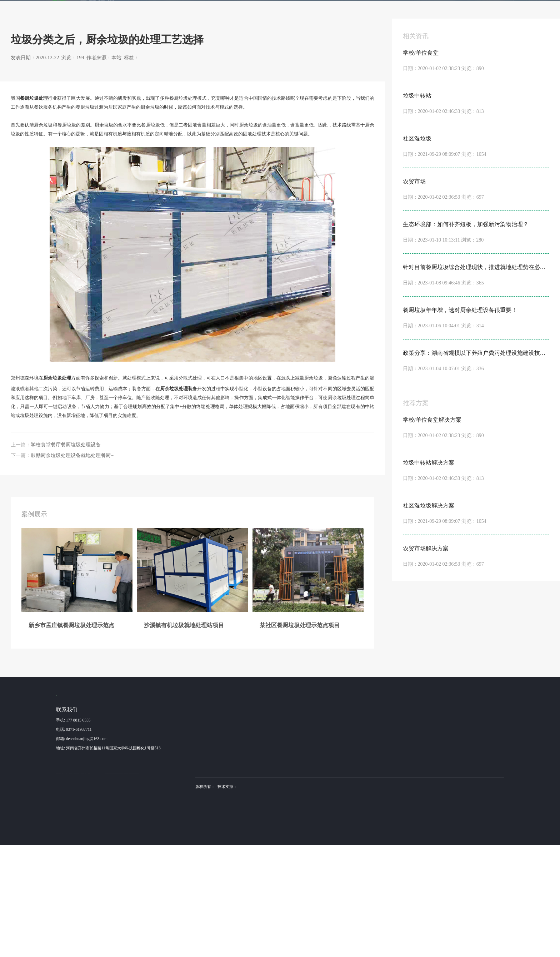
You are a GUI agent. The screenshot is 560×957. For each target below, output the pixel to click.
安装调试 (380, 862)
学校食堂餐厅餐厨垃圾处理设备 (66, 556)
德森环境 (249, 881)
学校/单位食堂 (269, 828)
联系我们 (443, 12)
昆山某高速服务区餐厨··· (217, 862)
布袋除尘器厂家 (271, 881)
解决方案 (233, 12)
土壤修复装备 (355, 881)
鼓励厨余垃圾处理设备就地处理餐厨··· (73, 566)
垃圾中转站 (267, 839)
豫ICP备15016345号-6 (357, 898)
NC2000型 (310, 839)
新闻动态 (373, 12)
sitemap (221, 907)
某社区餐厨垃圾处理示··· (217, 851)
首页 (172, 12)
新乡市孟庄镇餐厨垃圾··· (217, 828)
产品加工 (380, 851)
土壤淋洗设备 (228, 881)
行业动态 (99, 103)
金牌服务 (338, 12)
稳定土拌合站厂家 (302, 881)
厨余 (276, 490)
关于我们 (408, 12)
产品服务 (268, 12)
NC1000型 (310, 851)
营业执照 (203, 907)
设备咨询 (380, 828)
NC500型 (309, 862)
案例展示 (198, 12)
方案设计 (380, 839)
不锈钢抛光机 (330, 881)
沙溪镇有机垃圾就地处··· (217, 839)
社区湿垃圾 (267, 851)
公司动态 (418, 828)
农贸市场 (265, 862)
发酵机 (301, 12)
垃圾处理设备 (295, 490)
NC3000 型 (311, 828)
